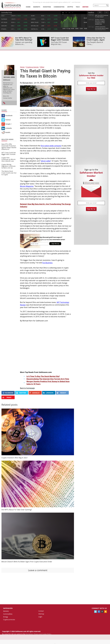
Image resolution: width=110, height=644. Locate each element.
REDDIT (61, 393)
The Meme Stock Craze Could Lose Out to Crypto (9, 173)
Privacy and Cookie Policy (42, 634)
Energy (6, 617)
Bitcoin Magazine (27, 186)
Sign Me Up (91, 89)
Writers (85, 7)
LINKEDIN (48, 393)
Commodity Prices (7, 12)
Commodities (59, 7)
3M (69, 13)
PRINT (7, 397)
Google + (7, 124)
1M (66, 13)
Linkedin (7, 128)
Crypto (70, 7)
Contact (41, 611)
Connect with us (99, 608)
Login (40, 617)
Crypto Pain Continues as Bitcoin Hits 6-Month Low (9, 159)
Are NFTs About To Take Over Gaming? (24, 39)
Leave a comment (38, 570)
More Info (6, 96)
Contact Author (8, 98)
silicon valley (46, 161)
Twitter (6, 120)
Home (28, 7)
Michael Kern (28, 83)
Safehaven (8, 608)
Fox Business (47, 263)
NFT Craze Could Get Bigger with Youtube (60, 39)
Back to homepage (27, 388)
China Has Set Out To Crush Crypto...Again (96, 39)
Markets (37, 7)
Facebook (7, 116)
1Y (72, 13)
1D (63, 13)
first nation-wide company (51, 146)
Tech (78, 7)
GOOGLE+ (35, 393)
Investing (47, 7)
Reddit (6, 132)
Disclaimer (29, 634)
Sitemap (41, 614)
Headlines (91, 12)
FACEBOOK (8, 393)
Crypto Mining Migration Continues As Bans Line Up (8, 166)
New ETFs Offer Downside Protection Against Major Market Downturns (9, 147)
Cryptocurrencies (9, 620)
